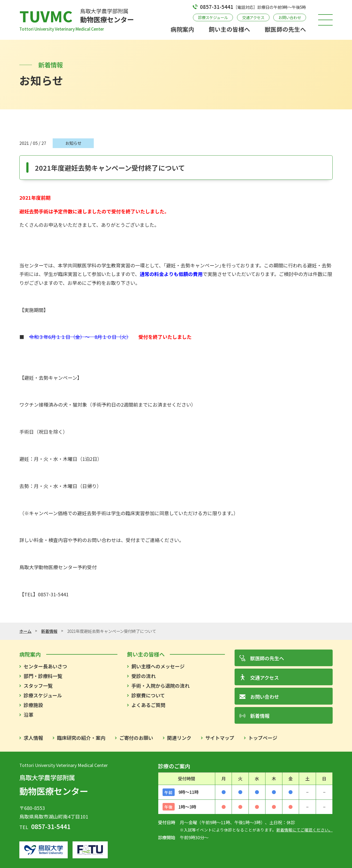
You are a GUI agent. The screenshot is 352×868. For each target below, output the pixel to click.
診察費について (148, 695)
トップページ (263, 738)
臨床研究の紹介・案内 (81, 738)
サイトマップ (220, 738)
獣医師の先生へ (285, 29)
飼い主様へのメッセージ (158, 666)
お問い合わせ (290, 17)
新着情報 (49, 631)
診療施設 (33, 705)
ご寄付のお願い (136, 738)
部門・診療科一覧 (43, 676)
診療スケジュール (213, 17)
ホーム (25, 631)
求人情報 (33, 738)
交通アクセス (253, 17)
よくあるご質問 (148, 705)
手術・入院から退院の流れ (160, 686)
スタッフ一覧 (38, 686)
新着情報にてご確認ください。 (304, 830)
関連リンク (179, 738)
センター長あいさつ (45, 666)
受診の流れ (143, 676)
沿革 (28, 715)
